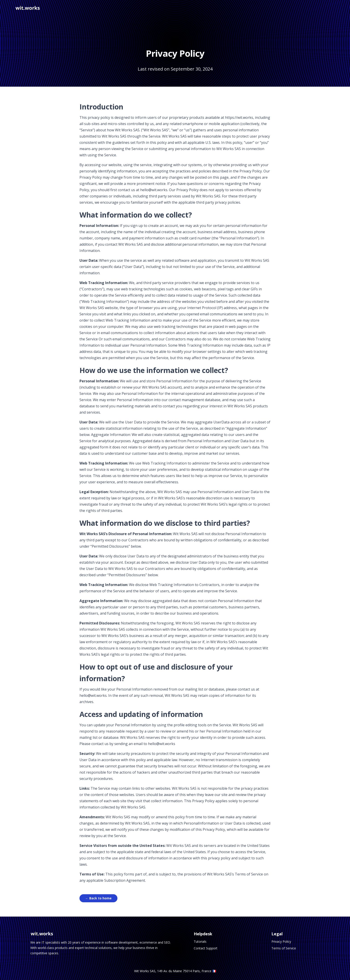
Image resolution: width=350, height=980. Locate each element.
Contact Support (206, 948)
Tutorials (200, 941)
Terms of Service (284, 948)
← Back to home (98, 898)
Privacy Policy (281, 941)
